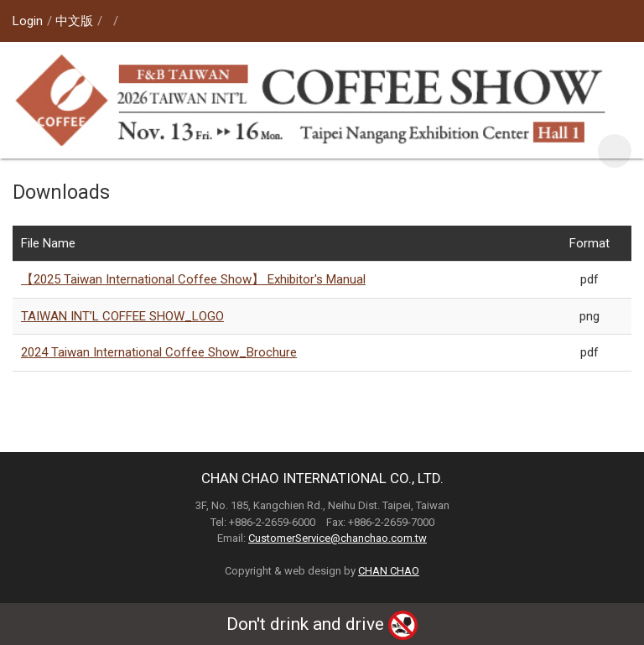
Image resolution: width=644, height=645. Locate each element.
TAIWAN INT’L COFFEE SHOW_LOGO (122, 316)
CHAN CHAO (389, 571)
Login (28, 21)
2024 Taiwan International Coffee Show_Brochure (159, 352)
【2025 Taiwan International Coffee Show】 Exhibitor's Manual (193, 279)
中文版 (74, 21)
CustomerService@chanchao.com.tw (338, 538)
